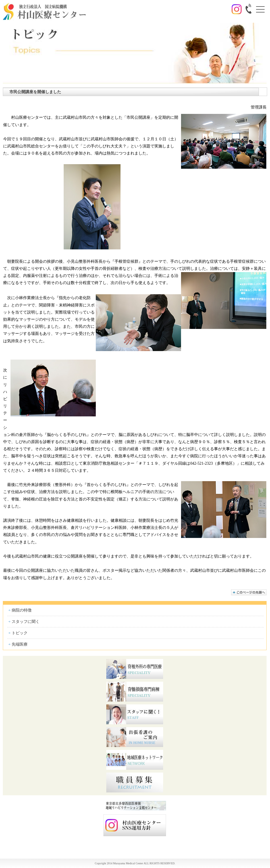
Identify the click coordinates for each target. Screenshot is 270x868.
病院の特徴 (22, 610)
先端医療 (20, 644)
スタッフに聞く (26, 622)
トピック (20, 633)
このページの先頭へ (249, 592)
